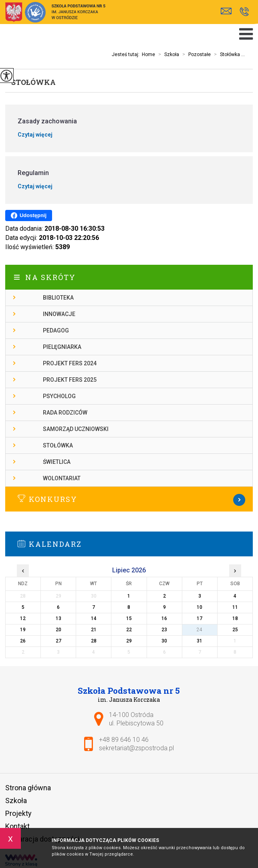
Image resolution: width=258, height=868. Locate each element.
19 (23, 630)
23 (164, 630)
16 (164, 618)
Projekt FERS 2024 (70, 363)
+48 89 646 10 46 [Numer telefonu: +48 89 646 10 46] (124, 740)
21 (94, 630)
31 (200, 641)
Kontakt (17, 826)
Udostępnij (29, 215)
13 (58, 618)
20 (58, 630)
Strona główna (28, 788)
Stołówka (33, 82)
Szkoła (167, 54)
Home (148, 54)
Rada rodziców (65, 413)
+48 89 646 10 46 (244, 12)
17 (200, 618)
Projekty (18, 813)
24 (200, 630)
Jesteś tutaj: (127, 54)
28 (94, 641)
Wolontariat (62, 478)
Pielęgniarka (62, 347)
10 (200, 607)
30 (164, 641)
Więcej (129, 500)
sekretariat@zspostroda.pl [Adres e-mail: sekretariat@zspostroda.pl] (136, 748)
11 (235, 607)
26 (23, 641)
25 (235, 630)
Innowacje (59, 314)
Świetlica (57, 462)
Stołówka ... (228, 54)
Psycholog (59, 396)
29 (129, 641)
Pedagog (56, 330)
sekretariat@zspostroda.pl (226, 11)
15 (129, 618)
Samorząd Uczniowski (76, 429)
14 (94, 618)
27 (58, 641)
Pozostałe (195, 54)
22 (129, 630)
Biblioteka (58, 298)
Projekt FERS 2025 (70, 380)
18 (235, 618)
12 (23, 618)
